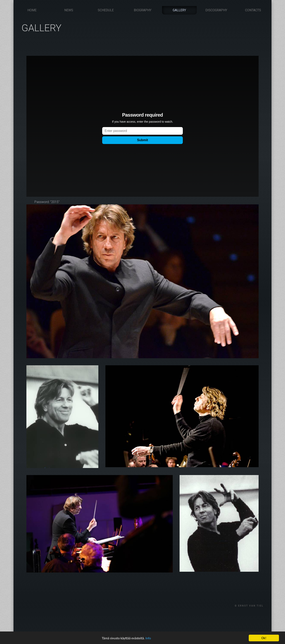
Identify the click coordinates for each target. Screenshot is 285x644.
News (69, 10)
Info (148, 640)
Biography (143, 10)
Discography (216, 10)
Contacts (253, 10)
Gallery (179, 10)
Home (32, 10)
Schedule (106, 10)
